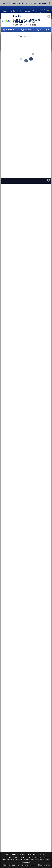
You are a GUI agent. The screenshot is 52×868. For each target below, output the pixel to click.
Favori (26, 42)
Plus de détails (26, 49)
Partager (43, 42)
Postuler (9, 42)
